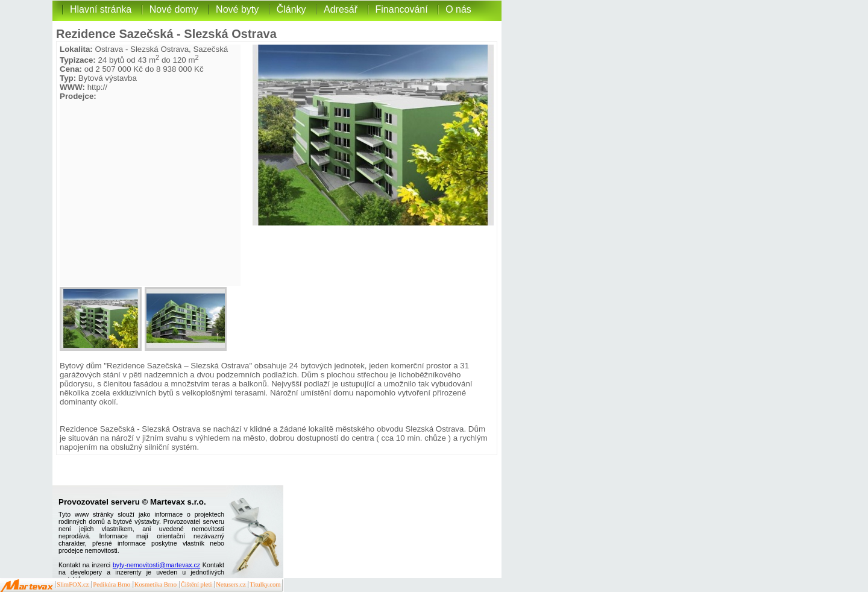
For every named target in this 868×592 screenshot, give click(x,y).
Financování (402, 9)
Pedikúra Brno (112, 584)
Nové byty (237, 9)
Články (291, 9)
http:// (97, 87)
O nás (458, 9)
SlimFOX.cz (73, 584)
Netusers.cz (231, 584)
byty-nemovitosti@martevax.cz (156, 565)
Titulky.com (265, 584)
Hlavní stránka (101, 9)
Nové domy (174, 9)
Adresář (341, 9)
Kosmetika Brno (156, 584)
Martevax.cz (27, 586)
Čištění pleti (197, 584)
